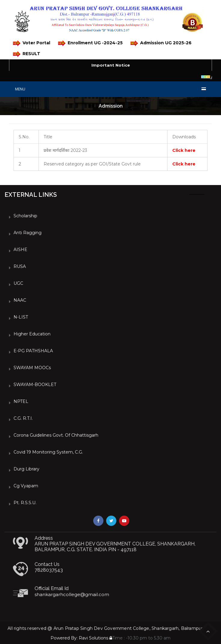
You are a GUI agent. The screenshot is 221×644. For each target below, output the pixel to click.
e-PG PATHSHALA (33, 351)
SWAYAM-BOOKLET (35, 385)
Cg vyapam (26, 486)
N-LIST (21, 317)
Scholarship (25, 216)
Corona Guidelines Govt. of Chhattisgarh (56, 435)
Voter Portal (32, 43)
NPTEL (21, 401)
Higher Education (32, 334)
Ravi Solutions (94, 638)
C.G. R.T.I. (23, 418)
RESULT (27, 54)
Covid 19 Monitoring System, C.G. (48, 452)
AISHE (20, 250)
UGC (18, 283)
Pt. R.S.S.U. (25, 503)
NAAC (20, 300)
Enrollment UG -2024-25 (90, 43)
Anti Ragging (28, 233)
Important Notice (111, 65)
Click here (184, 150)
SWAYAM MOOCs (32, 368)
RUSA (20, 266)
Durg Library (26, 469)
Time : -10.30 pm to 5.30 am (140, 638)
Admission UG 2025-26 (161, 43)
